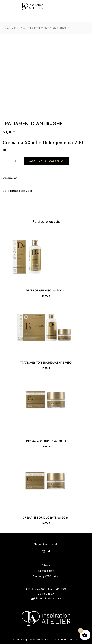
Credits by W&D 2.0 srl (46, 576)
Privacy (46, 565)
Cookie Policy (46, 571)
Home (7, 28)
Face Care (20, 28)
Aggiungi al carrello (46, 161)
